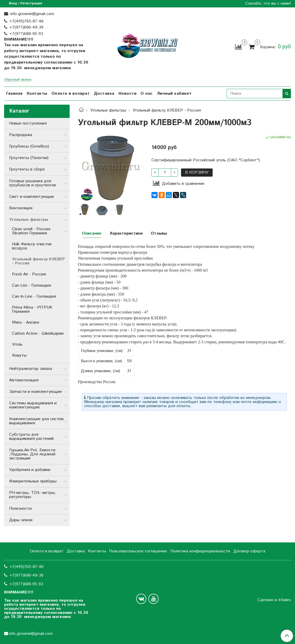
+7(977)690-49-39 (26, 27)
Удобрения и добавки (30, 470)
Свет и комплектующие (32, 197)
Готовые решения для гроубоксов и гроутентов (33, 183)
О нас (147, 94)
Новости (128, 94)
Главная (14, 94)
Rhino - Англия (25, 323)
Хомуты (19, 355)
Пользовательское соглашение (138, 551)
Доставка (104, 94)
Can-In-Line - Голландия (34, 296)
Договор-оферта (249, 551)
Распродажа (21, 135)
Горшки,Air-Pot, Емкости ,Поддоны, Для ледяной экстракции (32, 454)
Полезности (20, 509)
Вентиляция (21, 208)
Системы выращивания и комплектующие (33, 405)
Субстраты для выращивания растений (31, 437)
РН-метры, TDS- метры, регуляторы (33, 495)
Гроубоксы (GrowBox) (29, 146)
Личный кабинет (174, 94)
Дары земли (21, 520)
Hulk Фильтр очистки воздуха (32, 246)
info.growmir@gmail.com (32, 14)
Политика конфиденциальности (200, 551)
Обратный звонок (18, 80)
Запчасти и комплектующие (36, 392)
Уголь (17, 344)
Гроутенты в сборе (27, 169)
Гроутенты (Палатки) (29, 158)
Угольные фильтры (108, 110)
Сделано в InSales (274, 600)
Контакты (37, 94)
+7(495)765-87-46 (27, 21)
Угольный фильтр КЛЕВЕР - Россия (167, 110)
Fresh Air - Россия (29, 274)
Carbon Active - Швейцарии (38, 333)
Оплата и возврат (71, 94)
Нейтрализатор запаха (31, 369)
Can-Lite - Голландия (31, 285)
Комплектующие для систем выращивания (36, 421)
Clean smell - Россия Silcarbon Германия (31, 231)
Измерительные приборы (33, 481)
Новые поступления (28, 123)
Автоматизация (24, 380)
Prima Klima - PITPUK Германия (32, 309)
